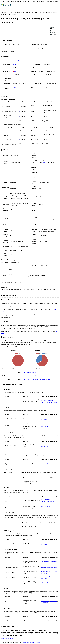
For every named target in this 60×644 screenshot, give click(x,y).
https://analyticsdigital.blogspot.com (21, 61)
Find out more (4, 639)
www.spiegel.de (53, 445)
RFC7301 (45, 162)
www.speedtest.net (53, 418)
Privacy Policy (26, 643)
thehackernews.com (46, 379)
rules (12, 305)
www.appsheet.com (45, 500)
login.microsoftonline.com (47, 583)
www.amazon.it (54, 577)
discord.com (44, 573)
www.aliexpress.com (46, 622)
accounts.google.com (46, 567)
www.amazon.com (45, 601)
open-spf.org (20, 307)
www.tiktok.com (45, 561)
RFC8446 (41, 161)
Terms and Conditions (35, 643)
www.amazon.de (53, 620)
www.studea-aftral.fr (37, 376)
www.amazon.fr (45, 578)
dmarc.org (37, 329)
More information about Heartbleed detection (39, 292)
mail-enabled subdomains (27, 316)
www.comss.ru (44, 543)
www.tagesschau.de (46, 503)
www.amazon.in (52, 543)
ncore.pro (34, 372)
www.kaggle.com (28, 376)
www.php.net (52, 508)
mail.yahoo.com (53, 572)
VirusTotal (22, 75)
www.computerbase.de (46, 506)
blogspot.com (47, 61)
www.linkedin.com (52, 402)
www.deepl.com (45, 420)
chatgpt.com (54, 567)
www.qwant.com (45, 445)
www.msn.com (44, 603)
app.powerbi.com (45, 572)
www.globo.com (45, 446)
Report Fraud (4, 10)
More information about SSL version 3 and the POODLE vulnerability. (12, 285)
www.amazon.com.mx (46, 545)
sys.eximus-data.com (46, 425)
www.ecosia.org (45, 418)
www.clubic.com (45, 508)
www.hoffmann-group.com (48, 376)
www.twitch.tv (44, 402)
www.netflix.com (53, 561)
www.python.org (28, 372)
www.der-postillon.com (29, 379)
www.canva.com (54, 601)
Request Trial (10, 639)
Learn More (3, 8)
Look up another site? (7, 22)
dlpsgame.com (38, 379)
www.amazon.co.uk (46, 577)
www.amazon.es (45, 620)
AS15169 (15, 79)
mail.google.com (45, 563)
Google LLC (16, 64)
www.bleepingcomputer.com (48, 501)
